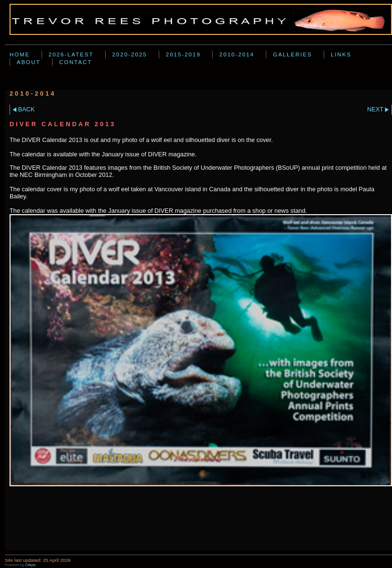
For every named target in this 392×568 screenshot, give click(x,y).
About (29, 62)
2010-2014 (237, 55)
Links (341, 55)
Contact (76, 62)
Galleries (293, 55)
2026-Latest (71, 55)
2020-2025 (130, 55)
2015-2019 (183, 55)
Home (20, 55)
